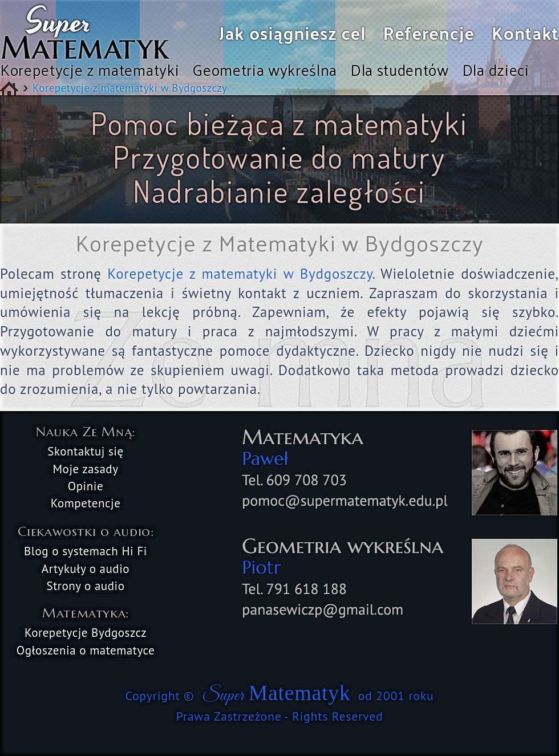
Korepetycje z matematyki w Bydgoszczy (240, 274)
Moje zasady (85, 469)
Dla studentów (400, 69)
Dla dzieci (496, 69)
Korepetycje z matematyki (90, 69)
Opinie (86, 486)
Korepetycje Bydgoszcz (86, 633)
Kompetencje (86, 503)
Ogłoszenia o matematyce (86, 650)
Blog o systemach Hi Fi (86, 551)
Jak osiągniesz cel (293, 33)
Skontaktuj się (85, 451)
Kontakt (525, 33)
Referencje (429, 33)
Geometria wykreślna (265, 69)
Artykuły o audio (86, 569)
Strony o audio (86, 586)
